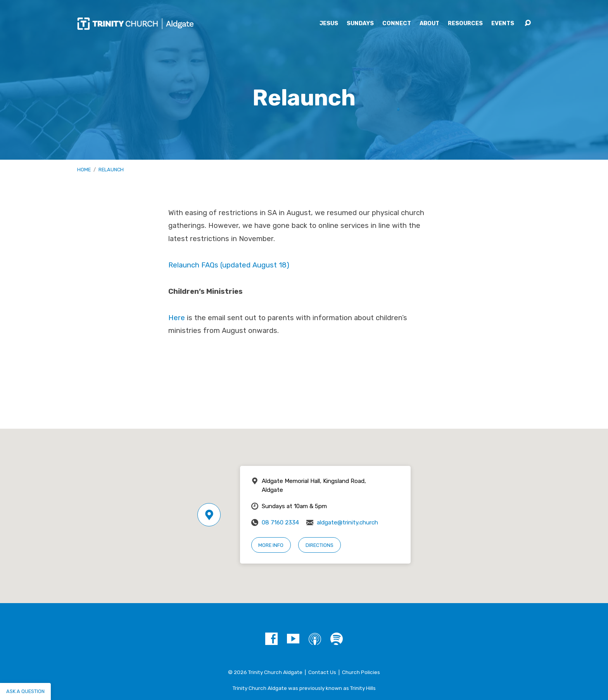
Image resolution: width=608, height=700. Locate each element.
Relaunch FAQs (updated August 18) (229, 265)
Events (503, 24)
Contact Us (322, 672)
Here (177, 318)
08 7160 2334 (280, 522)
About (429, 24)
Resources (465, 24)
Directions (320, 545)
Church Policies (361, 672)
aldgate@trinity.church (347, 522)
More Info (271, 545)
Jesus (329, 24)
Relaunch (111, 170)
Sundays (360, 24)
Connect (397, 24)
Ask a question (25, 691)
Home (84, 170)
